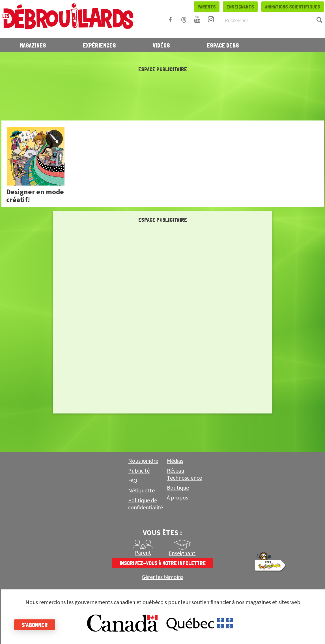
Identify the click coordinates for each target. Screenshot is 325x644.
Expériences (99, 45)
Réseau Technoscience (184, 474)
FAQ (133, 481)
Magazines (33, 45)
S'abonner (35, 625)
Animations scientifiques (293, 7)
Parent (143, 553)
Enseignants (240, 7)
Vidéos (161, 45)
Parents (207, 7)
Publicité (139, 471)
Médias (175, 461)
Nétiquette (141, 491)
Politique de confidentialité (146, 504)
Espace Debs (223, 45)
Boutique (178, 488)
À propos (177, 498)
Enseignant (182, 553)
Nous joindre (143, 461)
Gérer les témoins (162, 577)
